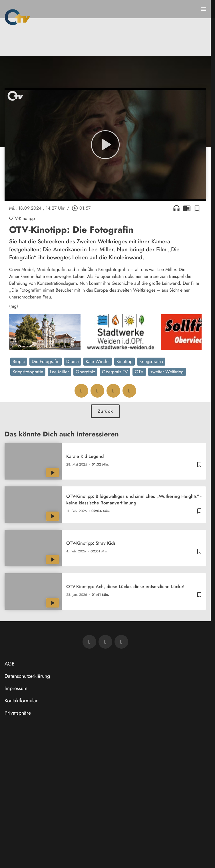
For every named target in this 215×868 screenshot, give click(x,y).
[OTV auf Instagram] (121, 642)
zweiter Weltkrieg (167, 372)
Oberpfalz (85, 372)
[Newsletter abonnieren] (89, 642)
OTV (139, 372)
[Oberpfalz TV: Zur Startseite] (18, 17)
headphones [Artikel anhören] (176, 208)
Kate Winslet (98, 361)
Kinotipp (124, 361)
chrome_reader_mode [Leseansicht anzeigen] (187, 208)
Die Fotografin (46, 361)
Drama (73, 361)
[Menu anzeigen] (204, 9)
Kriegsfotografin (28, 372)
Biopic (19, 361)
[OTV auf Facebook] (105, 642)
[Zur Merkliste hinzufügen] (197, 208)
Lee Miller (59, 372)
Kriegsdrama (151, 361)
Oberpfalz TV (115, 372)
